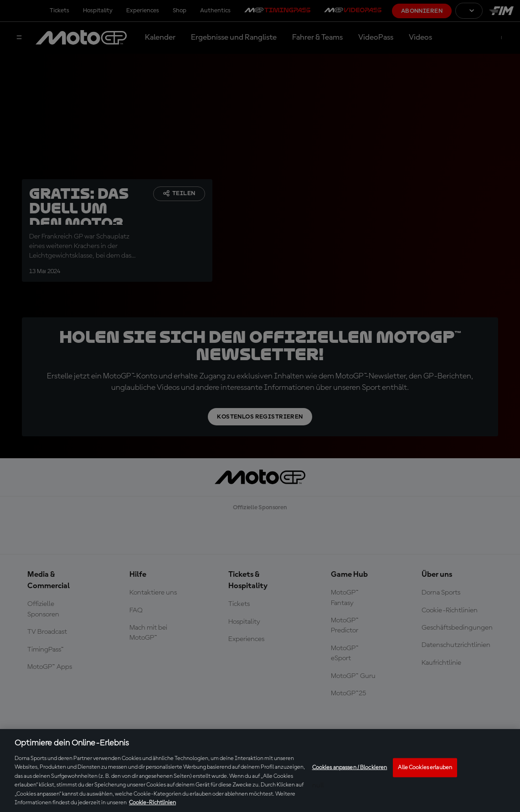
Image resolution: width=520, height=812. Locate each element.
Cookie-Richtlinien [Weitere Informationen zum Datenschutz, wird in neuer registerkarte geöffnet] (152, 803)
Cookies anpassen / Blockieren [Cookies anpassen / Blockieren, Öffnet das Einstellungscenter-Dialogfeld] (350, 768)
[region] (260, 771)
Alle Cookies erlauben (425, 768)
